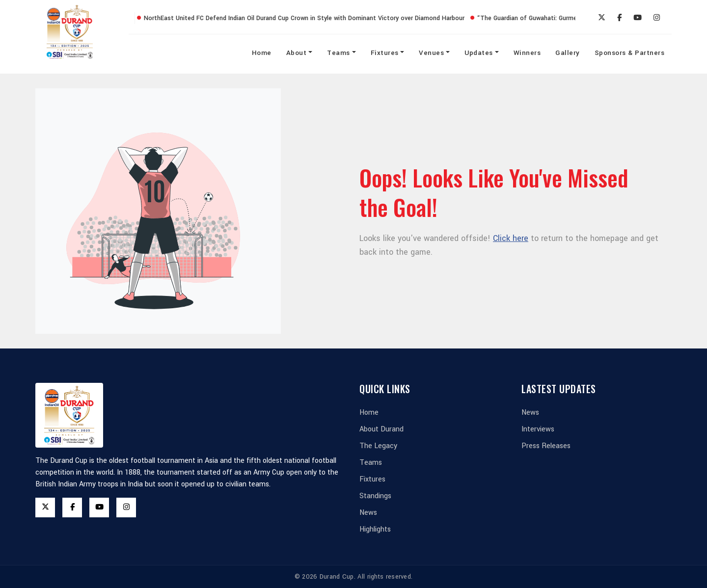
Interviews (538, 429)
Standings (375, 496)
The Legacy (378, 446)
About (297, 53)
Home (262, 53)
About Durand (381, 429)
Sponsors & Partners (630, 53)
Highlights (375, 529)
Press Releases (546, 446)
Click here (511, 238)
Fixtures (385, 53)
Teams (339, 53)
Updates (479, 53)
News (368, 513)
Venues (431, 53)
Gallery (568, 53)
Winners (527, 53)
